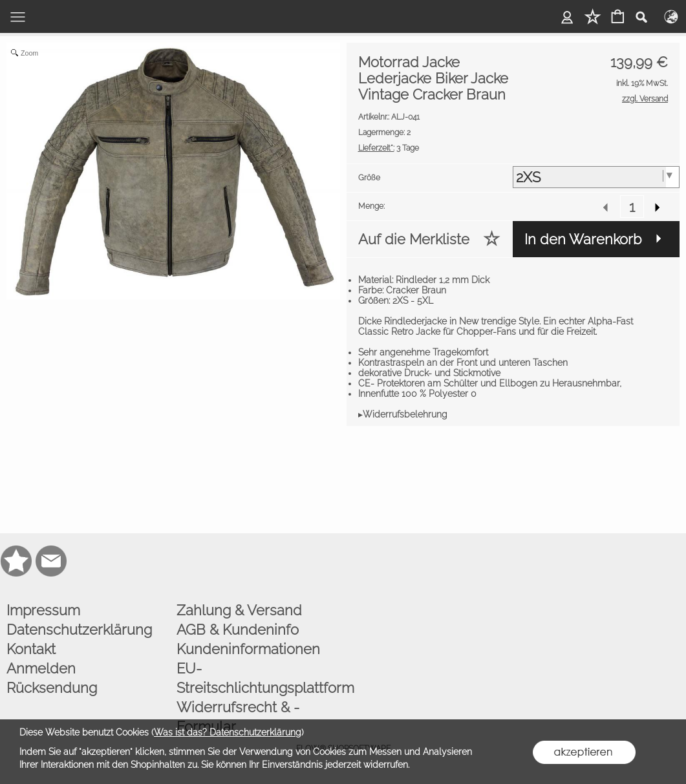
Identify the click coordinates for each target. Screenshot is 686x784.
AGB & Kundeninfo (238, 630)
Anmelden (41, 668)
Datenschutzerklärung (79, 630)
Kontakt (31, 649)
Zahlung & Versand (239, 610)
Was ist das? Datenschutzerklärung (228, 732)
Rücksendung (52, 688)
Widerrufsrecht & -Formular (238, 717)
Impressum (43, 610)
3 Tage (389, 148)
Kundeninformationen (248, 649)
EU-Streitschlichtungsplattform (258, 678)
